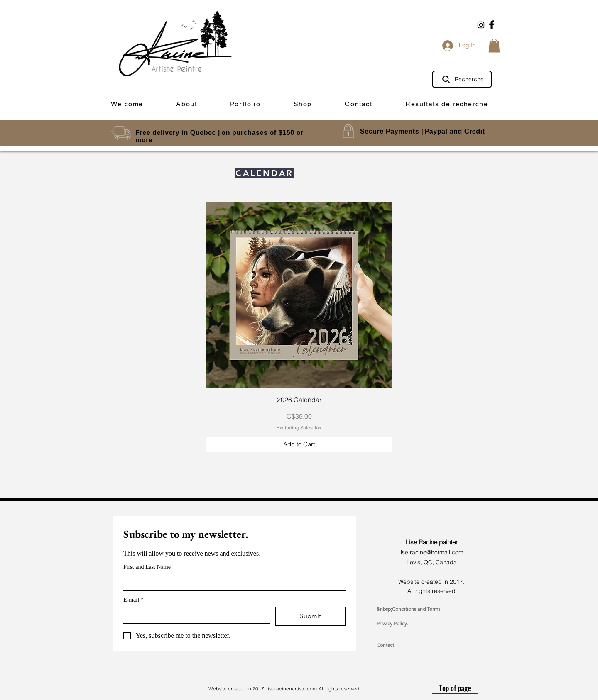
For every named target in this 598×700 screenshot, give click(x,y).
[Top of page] (455, 688)
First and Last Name (147, 567)
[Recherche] (462, 79)
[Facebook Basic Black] (492, 25)
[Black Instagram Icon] (481, 25)
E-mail (134, 600)
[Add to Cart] (299, 445)
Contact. (386, 645)
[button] (494, 45)
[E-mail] (194, 615)
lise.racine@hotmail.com (431, 552)
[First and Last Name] (232, 582)
